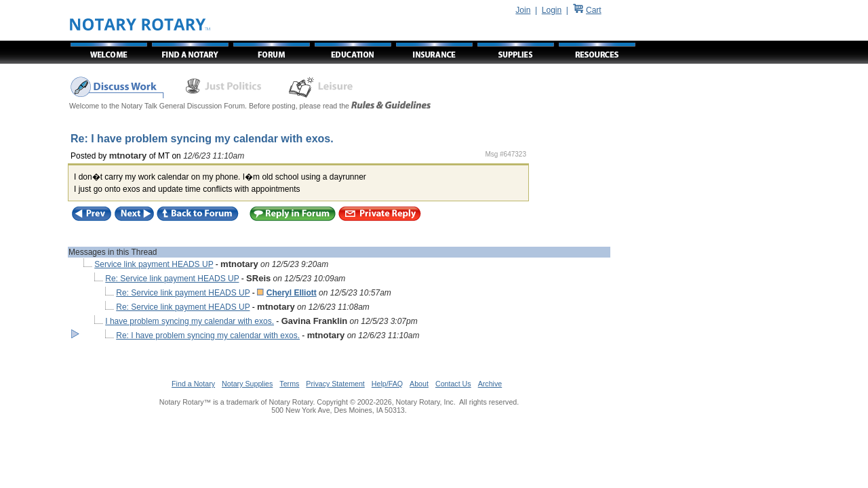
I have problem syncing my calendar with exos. (190, 321)
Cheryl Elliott (292, 293)
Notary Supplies (247, 384)
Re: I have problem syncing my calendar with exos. (208, 335)
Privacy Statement (335, 384)
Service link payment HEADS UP (154, 264)
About (419, 384)
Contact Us (453, 384)
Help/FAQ (387, 384)
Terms (289, 384)
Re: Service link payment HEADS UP (172, 279)
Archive (490, 384)
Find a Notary (193, 384)
